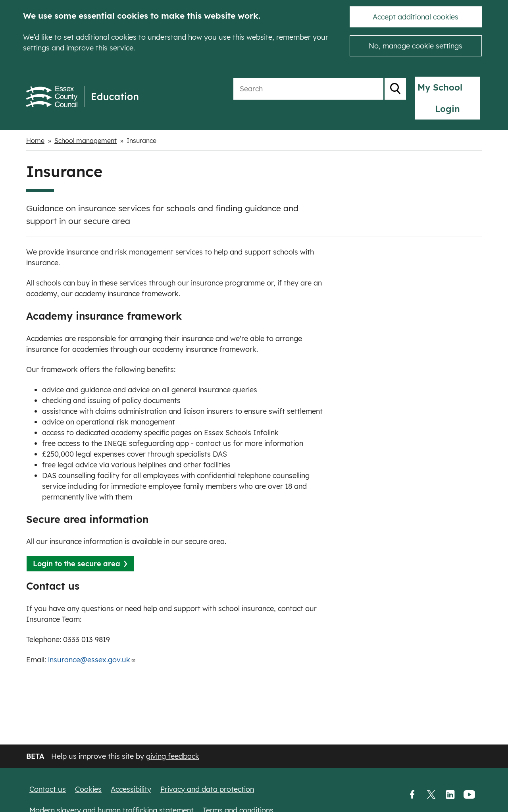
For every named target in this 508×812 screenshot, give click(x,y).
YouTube (469, 795)
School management (86, 122)
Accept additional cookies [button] (416, 17)
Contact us (48, 789)
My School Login (441, 87)
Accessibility (131, 789)
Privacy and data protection (207, 789)
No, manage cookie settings (416, 46)
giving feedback (173, 756)
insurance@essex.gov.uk (92, 641)
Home (35, 122)
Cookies (88, 789)
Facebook (412, 795)
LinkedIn (450, 795)
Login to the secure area (77, 545)
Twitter (431, 795)
